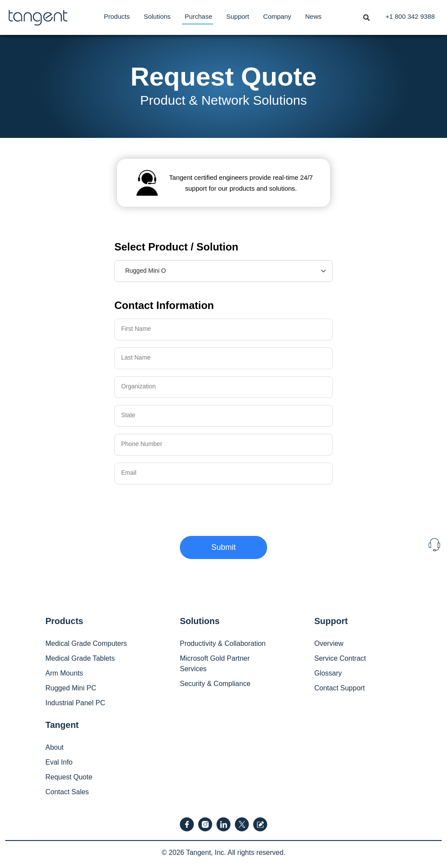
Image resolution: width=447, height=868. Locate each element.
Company (277, 16)
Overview (329, 643)
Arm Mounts (64, 673)
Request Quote (69, 777)
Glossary (328, 673)
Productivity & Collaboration (223, 643)
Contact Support (340, 688)
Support (238, 16)
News (313, 16)
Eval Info (59, 762)
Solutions (157, 16)
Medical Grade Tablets (80, 658)
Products (117, 16)
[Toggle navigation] (366, 14)
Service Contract (340, 658)
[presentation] (181, 508)
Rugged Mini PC (71, 688)
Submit (223, 547)
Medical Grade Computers (86, 643)
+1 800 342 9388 (410, 16)
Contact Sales (67, 792)
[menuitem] (117, 17)
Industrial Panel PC (75, 703)
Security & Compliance (215, 684)
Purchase (198, 16)
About (55, 747)
